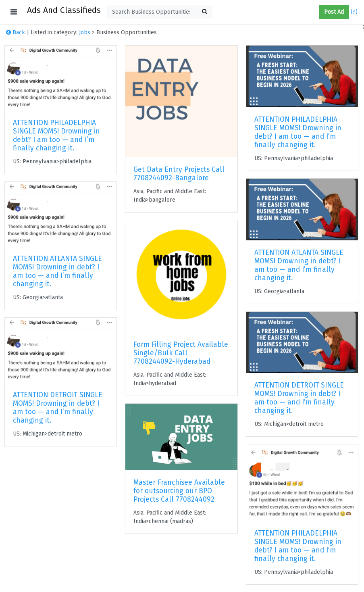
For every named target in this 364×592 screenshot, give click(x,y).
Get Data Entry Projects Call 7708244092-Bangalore (179, 174)
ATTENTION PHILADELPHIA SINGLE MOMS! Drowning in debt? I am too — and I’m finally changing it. (56, 135)
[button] (316, 12)
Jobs (85, 32)
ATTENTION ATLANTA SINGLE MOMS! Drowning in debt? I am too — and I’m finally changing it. (57, 271)
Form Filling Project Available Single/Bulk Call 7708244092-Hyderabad (181, 353)
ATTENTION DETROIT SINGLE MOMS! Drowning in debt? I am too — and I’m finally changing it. (58, 408)
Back (16, 32)
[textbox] (160, 12)
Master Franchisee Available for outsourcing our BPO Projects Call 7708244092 (179, 491)
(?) (354, 12)
